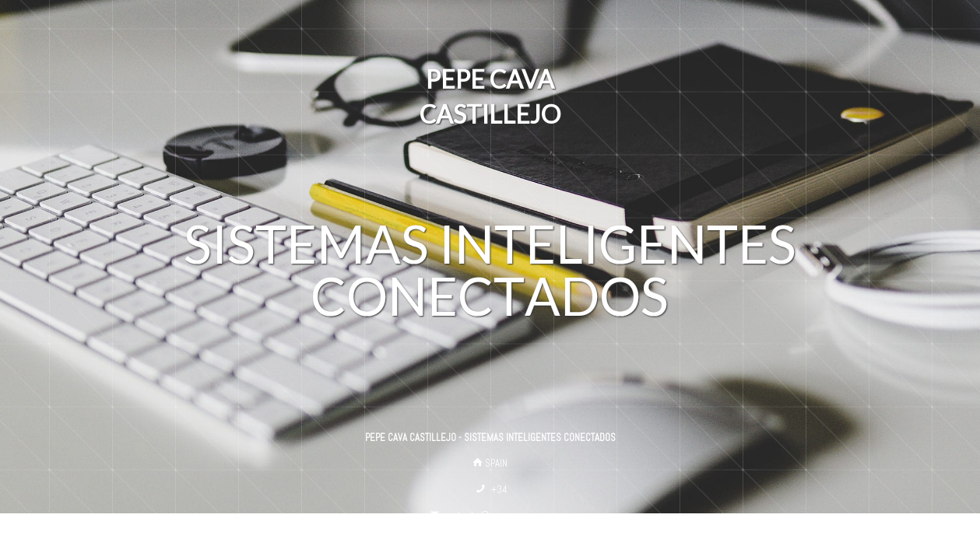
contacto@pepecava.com (496, 515)
